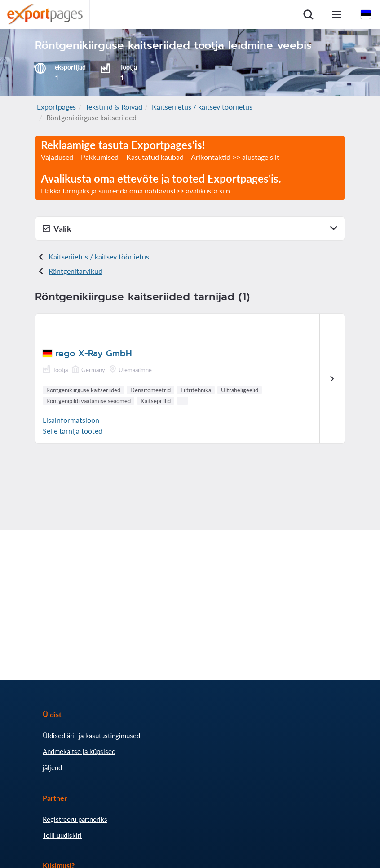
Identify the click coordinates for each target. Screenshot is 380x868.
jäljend (52, 767)
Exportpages (56, 107)
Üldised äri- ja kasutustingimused (91, 736)
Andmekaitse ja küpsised (79, 751)
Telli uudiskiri (62, 835)
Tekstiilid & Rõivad (114, 107)
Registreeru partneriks (75, 819)
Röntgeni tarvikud (75, 271)
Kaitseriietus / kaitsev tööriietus (202, 107)
